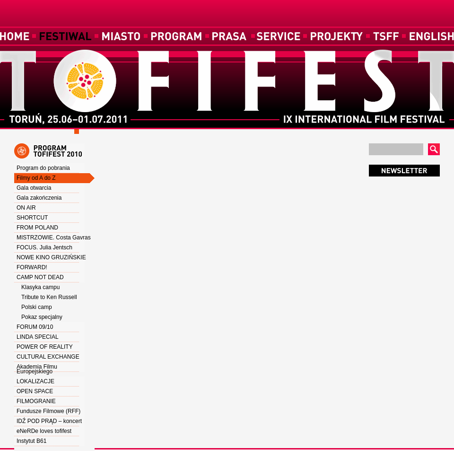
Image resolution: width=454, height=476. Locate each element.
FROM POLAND (37, 228)
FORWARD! (32, 267)
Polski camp (37, 307)
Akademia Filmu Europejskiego (37, 369)
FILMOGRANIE (36, 401)
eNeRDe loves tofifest (44, 431)
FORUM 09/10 (35, 327)
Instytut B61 (31, 441)
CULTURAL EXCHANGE (48, 357)
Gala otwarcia (34, 188)
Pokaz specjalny (42, 317)
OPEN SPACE (35, 391)
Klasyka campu (40, 287)
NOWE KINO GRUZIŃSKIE (51, 257)
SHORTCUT (32, 218)
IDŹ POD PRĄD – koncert (49, 421)
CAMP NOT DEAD (40, 277)
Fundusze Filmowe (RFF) (48, 411)
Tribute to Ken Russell (49, 297)
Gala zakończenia (39, 198)
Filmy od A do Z (36, 178)
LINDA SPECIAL (38, 337)
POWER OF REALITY (45, 347)
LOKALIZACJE (35, 381)
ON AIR (26, 208)
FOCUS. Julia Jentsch (44, 247)
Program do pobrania (43, 168)
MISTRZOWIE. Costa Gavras (54, 238)
